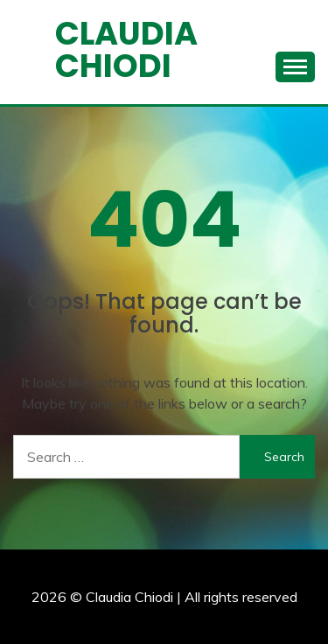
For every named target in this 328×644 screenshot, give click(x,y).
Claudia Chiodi (126, 49)
